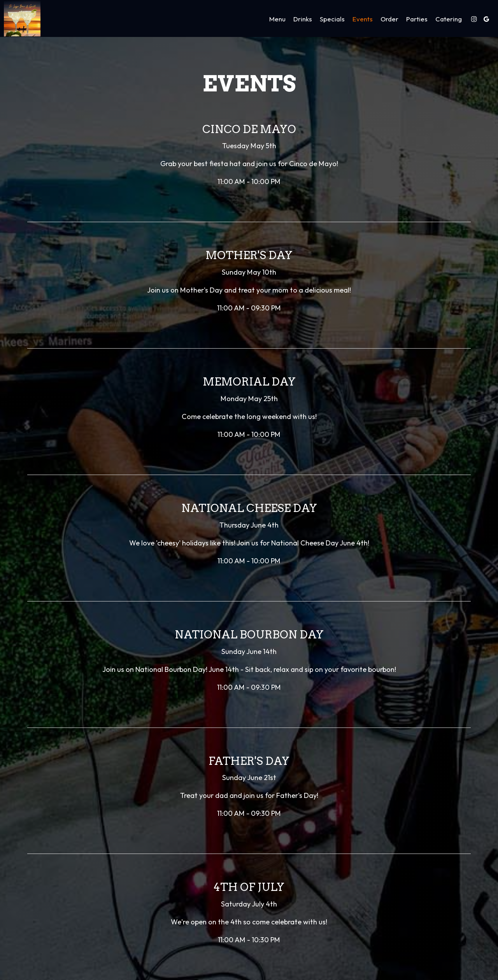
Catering (448, 19)
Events (362, 19)
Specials (332, 19)
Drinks (302, 19)
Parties (416, 19)
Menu (277, 19)
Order (389, 19)
